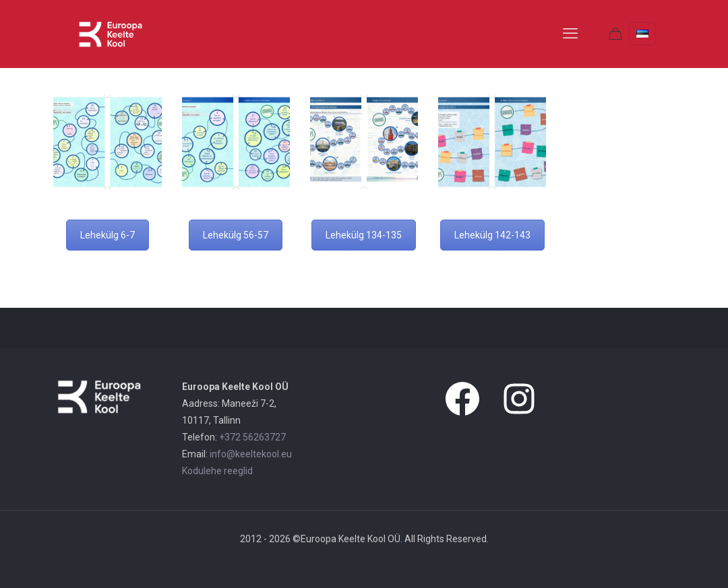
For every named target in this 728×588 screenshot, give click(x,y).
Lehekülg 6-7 (108, 235)
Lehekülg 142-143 (492, 235)
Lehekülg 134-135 (364, 235)
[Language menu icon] (642, 34)
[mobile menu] (570, 34)
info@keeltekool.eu (251, 454)
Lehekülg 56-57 (236, 235)
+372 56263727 (252, 437)
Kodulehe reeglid (217, 471)
